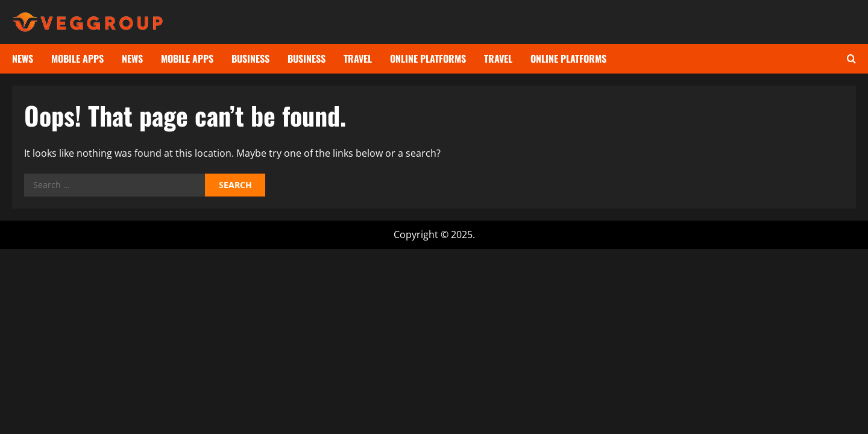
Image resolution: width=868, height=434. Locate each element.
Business (250, 58)
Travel (358, 58)
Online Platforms (428, 58)
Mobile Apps (77, 58)
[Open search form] (851, 59)
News (23, 58)
